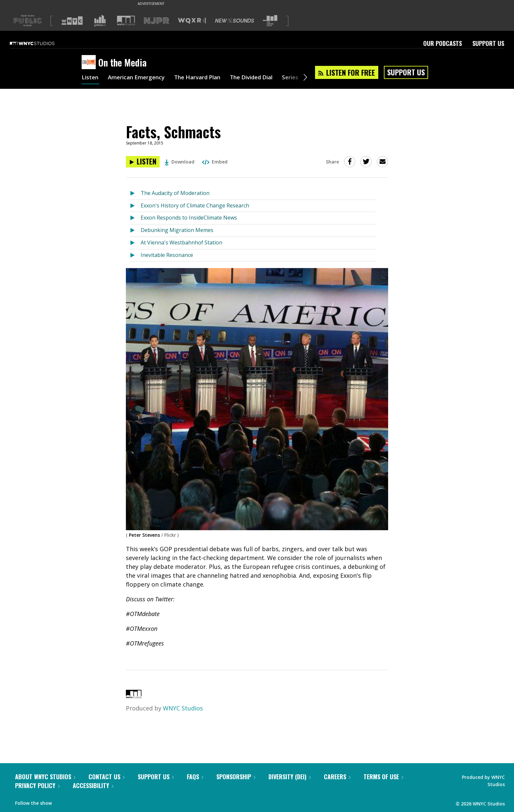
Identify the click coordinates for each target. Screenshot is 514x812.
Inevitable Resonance (167, 255)
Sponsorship (236, 777)
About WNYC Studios (45, 777)
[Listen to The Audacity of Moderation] (135, 193)
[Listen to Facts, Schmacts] (143, 162)
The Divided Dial (263, 78)
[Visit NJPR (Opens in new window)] (157, 21)
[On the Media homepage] (90, 63)
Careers (337, 777)
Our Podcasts (443, 43)
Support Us (488, 43)
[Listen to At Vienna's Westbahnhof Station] (135, 243)
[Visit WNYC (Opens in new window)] (72, 21)
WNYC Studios (183, 708)
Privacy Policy (37, 785)
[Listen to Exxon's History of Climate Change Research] (135, 206)
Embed (215, 162)
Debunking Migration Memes (177, 230)
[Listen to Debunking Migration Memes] (135, 231)
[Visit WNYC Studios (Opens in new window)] (126, 20)
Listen (90, 78)
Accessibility (93, 785)
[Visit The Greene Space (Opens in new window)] (270, 21)
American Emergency (139, 78)
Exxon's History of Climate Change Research (195, 205)
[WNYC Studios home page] (40, 43)
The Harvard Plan (204, 78)
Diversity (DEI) (290, 777)
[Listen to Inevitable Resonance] (135, 255)
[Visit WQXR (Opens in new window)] (192, 21)
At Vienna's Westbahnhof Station (181, 242)
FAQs (195, 777)
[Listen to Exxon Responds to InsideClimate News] (135, 218)
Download (179, 162)
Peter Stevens (144, 535)
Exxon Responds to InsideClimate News (189, 218)
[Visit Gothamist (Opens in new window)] (100, 21)
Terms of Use (383, 777)
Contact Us (107, 777)
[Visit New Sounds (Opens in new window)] (235, 21)
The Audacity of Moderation (175, 193)
